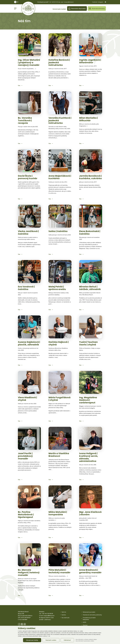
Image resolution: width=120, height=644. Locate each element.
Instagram (101, 2)
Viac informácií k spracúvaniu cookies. (85, 641)
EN (18, 2)
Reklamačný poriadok (89, 612)
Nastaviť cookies (51, 640)
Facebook (95, 2)
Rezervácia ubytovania (77, 9)
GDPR (84, 622)
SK (15, 2)
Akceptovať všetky (32, 640)
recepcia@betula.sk (69, 2)
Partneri (85, 625)
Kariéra (64, 615)
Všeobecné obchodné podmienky (92, 615)
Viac (19, 85)
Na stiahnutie (66, 618)
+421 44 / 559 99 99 (47, 614)
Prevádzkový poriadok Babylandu (89, 619)
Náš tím (64, 612)
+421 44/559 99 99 (54, 2)
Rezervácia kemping (97, 9)
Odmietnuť (67, 640)
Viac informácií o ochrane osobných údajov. (86, 639)
